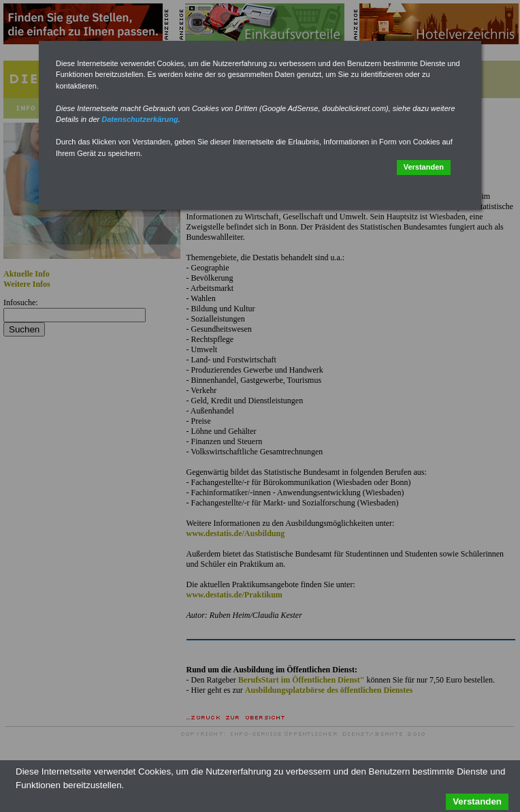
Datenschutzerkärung (140, 119)
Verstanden (424, 167)
